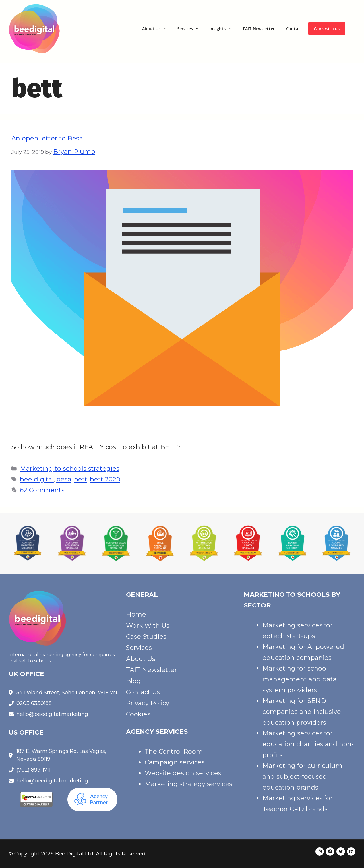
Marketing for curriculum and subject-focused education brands (302, 777)
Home (136, 614)
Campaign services (175, 762)
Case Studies (146, 637)
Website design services (183, 773)
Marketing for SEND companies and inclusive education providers (302, 712)
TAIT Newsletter (258, 29)
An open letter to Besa (47, 138)
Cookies (138, 714)
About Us (154, 29)
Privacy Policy (148, 703)
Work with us (327, 29)
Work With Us (148, 626)
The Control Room (174, 752)
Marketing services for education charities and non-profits (308, 744)
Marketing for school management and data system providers (300, 679)
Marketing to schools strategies (70, 469)
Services (188, 29)
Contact (294, 29)
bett (81, 479)
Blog (133, 681)
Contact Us (143, 692)
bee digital (37, 479)
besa (64, 479)
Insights (220, 29)
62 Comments (42, 490)
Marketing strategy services (189, 784)
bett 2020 (105, 479)
